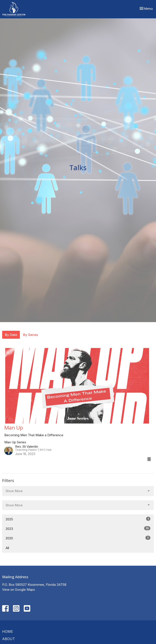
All (7, 548)
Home (8, 631)
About (9, 639)
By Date (11, 335)
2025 (78, 519)
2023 (78, 528)
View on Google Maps (19, 590)
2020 (78, 538)
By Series (31, 335)
